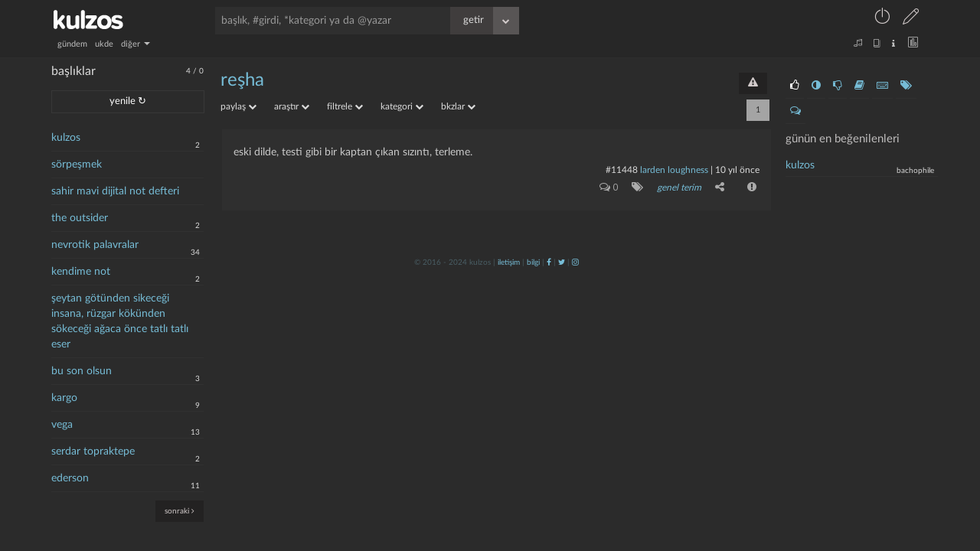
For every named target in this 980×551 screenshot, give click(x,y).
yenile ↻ (128, 101)
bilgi (533, 262)
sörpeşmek (77, 165)
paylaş (238, 106)
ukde (104, 44)
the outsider (80, 218)
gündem (72, 44)
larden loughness (674, 170)
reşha (242, 80)
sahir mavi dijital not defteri (115, 191)
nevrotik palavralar (95, 245)
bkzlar (458, 106)
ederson (70, 478)
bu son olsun (82, 371)
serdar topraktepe (93, 452)
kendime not (81, 272)
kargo (64, 398)
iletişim (509, 262)
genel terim (679, 187)
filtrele (345, 106)
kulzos (66, 138)
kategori (402, 106)
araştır (292, 106)
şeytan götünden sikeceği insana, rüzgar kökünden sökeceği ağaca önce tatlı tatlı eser (120, 321)
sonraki (180, 511)
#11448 (622, 170)
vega (62, 425)
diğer (136, 44)
